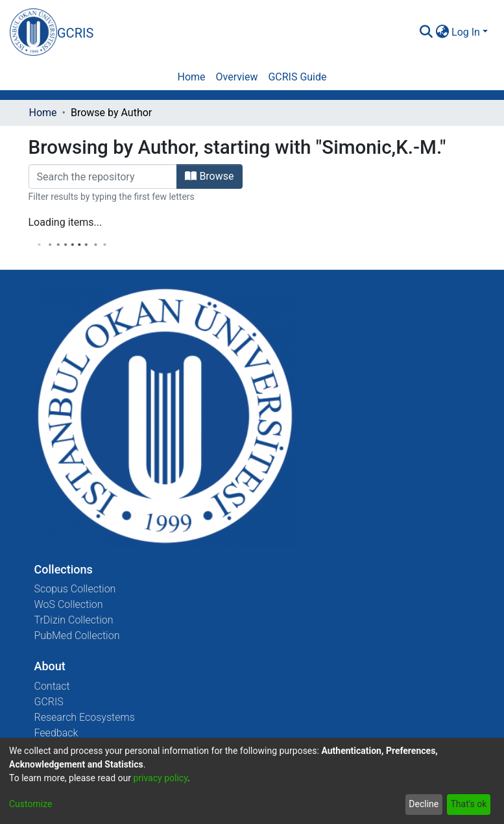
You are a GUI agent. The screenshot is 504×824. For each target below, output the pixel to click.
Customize (30, 804)
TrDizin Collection (74, 620)
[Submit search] (426, 32)
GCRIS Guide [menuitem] (297, 77)
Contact (52, 686)
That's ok (468, 804)
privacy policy (160, 778)
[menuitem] (442, 32)
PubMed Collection (77, 636)
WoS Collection (69, 604)
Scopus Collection (75, 589)
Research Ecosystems (85, 717)
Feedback (56, 733)
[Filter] (103, 176)
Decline (424, 804)
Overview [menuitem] (237, 77)
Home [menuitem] (191, 77)
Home (43, 113)
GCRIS (49, 702)
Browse (209, 176)
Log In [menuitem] (466, 32)
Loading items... (66, 222)
